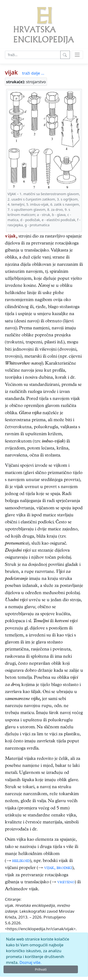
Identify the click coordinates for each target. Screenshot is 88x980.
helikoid (21, 861)
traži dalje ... (33, 73)
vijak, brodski (58, 868)
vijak (11, 72)
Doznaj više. (30, 962)
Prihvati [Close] (41, 969)
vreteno (66, 882)
